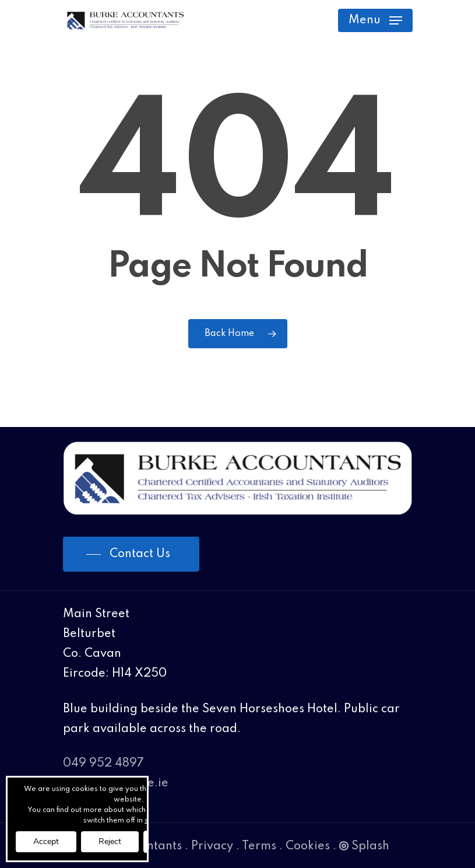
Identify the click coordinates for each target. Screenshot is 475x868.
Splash (364, 846)
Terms (259, 846)
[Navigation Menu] (375, 20)
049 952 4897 (103, 764)
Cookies (308, 846)
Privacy (212, 846)
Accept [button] (46, 841)
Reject (110, 841)
